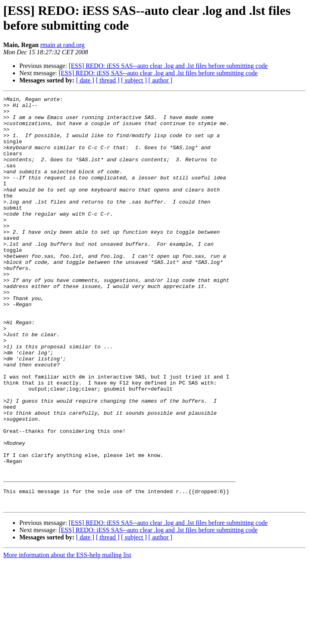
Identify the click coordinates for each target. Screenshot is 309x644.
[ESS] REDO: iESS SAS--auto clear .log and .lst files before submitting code (168, 66)
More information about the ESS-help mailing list (67, 637)
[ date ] (85, 80)
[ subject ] (134, 80)
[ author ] (161, 80)
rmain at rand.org (62, 45)
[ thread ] (108, 80)
